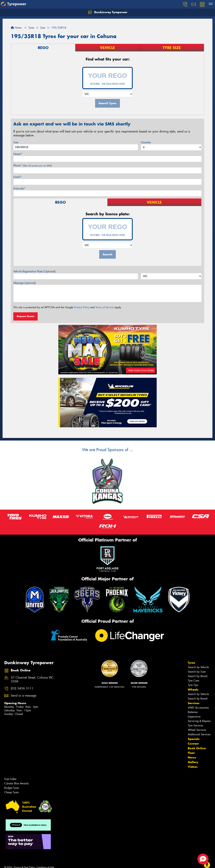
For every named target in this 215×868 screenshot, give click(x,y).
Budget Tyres (12, 788)
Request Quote (25, 316)
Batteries (193, 712)
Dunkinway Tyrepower (108, 12)
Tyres (191, 663)
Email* (17, 177)
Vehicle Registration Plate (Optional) (34, 271)
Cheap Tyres (11, 792)
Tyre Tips (193, 685)
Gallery (193, 762)
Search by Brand (198, 676)
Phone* (33, 165)
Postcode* (19, 188)
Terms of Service (105, 307)
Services (194, 703)
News (192, 757)
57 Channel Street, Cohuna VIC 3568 (32, 680)
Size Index (10, 779)
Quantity (146, 142)
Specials (194, 739)
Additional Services (199, 734)
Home (16, 28)
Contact (193, 744)
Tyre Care (193, 681)
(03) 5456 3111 (22, 688)
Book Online (197, 748)
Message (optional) (25, 283)
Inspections (194, 717)
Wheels (193, 690)
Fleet (191, 753)
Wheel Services (197, 730)
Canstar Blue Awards (16, 783)
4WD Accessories (198, 708)
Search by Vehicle (198, 667)
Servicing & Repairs (199, 721)
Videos (193, 767)
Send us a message (24, 696)
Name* (18, 154)
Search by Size (197, 672)
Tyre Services (195, 725)
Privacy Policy (82, 307)
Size (16, 142)
